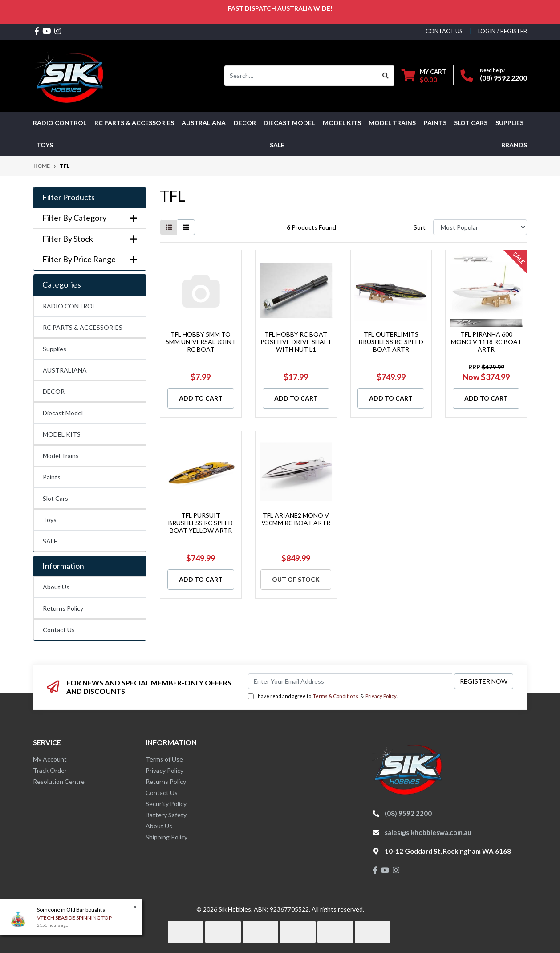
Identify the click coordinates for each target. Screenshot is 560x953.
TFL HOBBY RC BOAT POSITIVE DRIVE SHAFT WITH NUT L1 (296, 342)
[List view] (186, 227)
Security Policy (166, 804)
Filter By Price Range (90, 259)
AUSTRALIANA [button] (204, 123)
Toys (50, 520)
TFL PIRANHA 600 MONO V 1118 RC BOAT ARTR (486, 342)
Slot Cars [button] (471, 123)
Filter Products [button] (69, 197)
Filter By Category (90, 218)
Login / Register (503, 31)
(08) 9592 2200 (503, 78)
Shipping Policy (166, 837)
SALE (277, 145)
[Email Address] (350, 681)
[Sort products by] (480, 227)
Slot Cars (55, 498)
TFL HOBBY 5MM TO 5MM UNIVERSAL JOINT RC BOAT (201, 342)
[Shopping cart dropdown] (424, 75)
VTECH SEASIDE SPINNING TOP (73, 918)
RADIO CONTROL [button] (60, 123)
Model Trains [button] (392, 123)
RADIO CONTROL (69, 306)
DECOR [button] (245, 123)
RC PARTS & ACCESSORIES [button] (134, 123)
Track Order (50, 770)
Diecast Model (63, 413)
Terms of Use (164, 759)
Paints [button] (435, 123)
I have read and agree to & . (323, 696)
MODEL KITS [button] (342, 123)
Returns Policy (63, 608)
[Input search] (301, 76)
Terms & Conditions (336, 696)
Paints (52, 477)
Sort (420, 227)
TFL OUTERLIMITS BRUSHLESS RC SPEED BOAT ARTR (391, 342)
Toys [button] (45, 145)
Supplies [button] (509, 123)
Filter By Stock (90, 239)
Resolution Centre (59, 781)
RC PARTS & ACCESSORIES (83, 327)
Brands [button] (514, 145)
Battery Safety (166, 815)
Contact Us (59, 630)
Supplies (55, 349)
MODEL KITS (62, 434)
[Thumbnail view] (169, 227)
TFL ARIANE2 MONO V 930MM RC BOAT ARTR (296, 519)
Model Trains (61, 456)
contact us (444, 31)
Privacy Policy (381, 696)
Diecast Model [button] (289, 123)
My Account (50, 759)
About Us (56, 587)
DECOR (54, 391)
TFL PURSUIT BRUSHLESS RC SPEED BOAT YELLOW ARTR (201, 523)
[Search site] (386, 76)
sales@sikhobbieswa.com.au (428, 832)
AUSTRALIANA (65, 370)
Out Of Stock (296, 579)
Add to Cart (201, 398)
